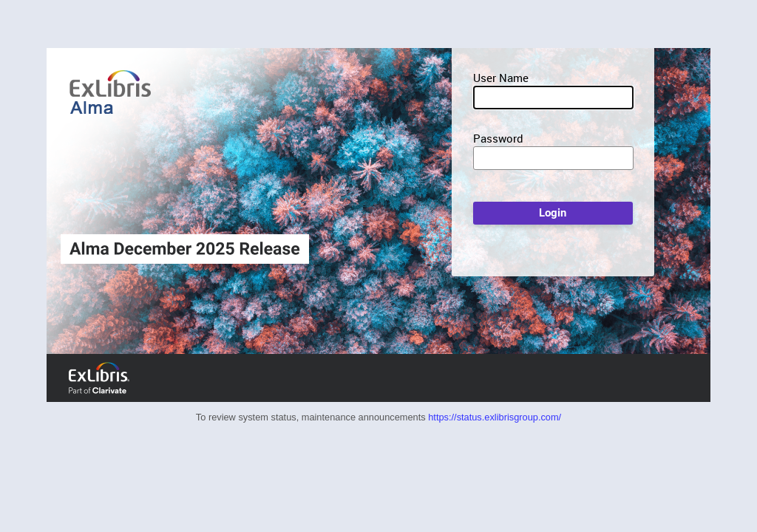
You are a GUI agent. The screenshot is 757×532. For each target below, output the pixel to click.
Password (498, 138)
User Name (501, 78)
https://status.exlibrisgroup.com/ (495, 417)
